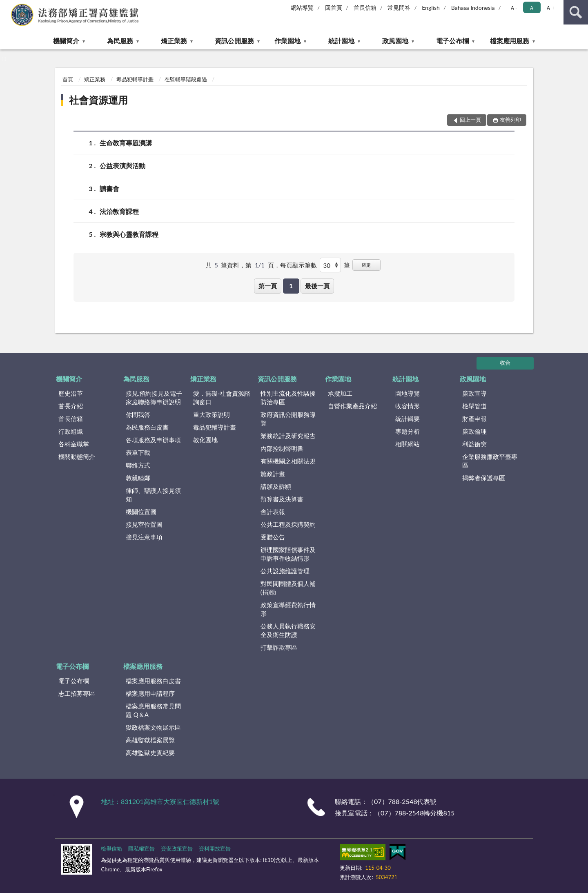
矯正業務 (174, 41)
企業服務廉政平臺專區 (490, 461)
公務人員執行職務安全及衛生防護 (288, 630)
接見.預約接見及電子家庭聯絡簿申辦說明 (154, 398)
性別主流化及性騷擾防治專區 (288, 398)
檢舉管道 (474, 406)
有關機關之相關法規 (288, 461)
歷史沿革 (71, 393)
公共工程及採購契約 (288, 524)
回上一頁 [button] (470, 120)
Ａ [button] (532, 8)
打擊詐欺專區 (279, 647)
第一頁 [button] (268, 286)
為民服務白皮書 (147, 427)
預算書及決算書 (282, 499)
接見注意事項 (144, 537)
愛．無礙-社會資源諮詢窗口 (222, 398)
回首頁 (334, 8)
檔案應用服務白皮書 (153, 681)
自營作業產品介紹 (352, 406)
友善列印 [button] (510, 120)
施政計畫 (273, 474)
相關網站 (408, 444)
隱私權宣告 (141, 848)
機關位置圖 (141, 512)
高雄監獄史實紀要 (150, 753)
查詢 (576, 12)
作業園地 (287, 41)
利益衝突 (474, 444)
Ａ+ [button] (550, 8)
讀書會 (109, 188)
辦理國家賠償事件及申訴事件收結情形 (288, 554)
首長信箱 (365, 8)
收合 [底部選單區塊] (505, 363)
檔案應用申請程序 (150, 693)
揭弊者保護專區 (484, 478)
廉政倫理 (474, 431)
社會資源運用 (98, 100)
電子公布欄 (452, 41)
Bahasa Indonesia (473, 8)
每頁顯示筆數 (298, 265)
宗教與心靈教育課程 (129, 234)
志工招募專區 (77, 693)
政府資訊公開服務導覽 (288, 419)
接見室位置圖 (144, 524)
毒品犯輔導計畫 (135, 79)
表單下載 (138, 452)
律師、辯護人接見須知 (153, 495)
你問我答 (138, 414)
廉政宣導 (474, 393)
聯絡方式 (138, 465)
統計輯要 (408, 419)
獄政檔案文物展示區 (153, 727)
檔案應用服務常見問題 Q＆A (153, 710)
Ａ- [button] (513, 8)
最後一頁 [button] (317, 286)
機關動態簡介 (77, 457)
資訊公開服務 (234, 41)
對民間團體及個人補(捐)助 (288, 588)
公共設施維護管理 (285, 571)
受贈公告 (273, 537)
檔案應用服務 (510, 41)
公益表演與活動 (122, 166)
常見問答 (399, 8)
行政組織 (71, 431)
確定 (366, 265)
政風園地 (395, 41)
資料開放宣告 (215, 848)
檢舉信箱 (111, 848)
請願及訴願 (276, 486)
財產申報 (474, 419)
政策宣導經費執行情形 (288, 609)
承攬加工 (340, 393)
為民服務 (120, 41)
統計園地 (341, 41)
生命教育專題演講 (126, 143)
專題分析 (408, 431)
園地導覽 (408, 393)
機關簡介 (66, 41)
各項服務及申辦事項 (153, 440)
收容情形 (408, 406)
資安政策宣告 (177, 848)
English (431, 8)
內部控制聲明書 (282, 448)
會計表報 (273, 512)
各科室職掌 (74, 444)
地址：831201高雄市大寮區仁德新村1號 (160, 801)
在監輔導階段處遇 (186, 79)
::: (7, 6)
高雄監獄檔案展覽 (150, 740)
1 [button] (291, 286)
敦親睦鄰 (138, 478)
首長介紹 (71, 406)
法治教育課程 (119, 211)
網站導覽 (302, 8)
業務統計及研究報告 (288, 436)
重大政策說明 (212, 414)
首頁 (68, 79)
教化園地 (205, 440)
